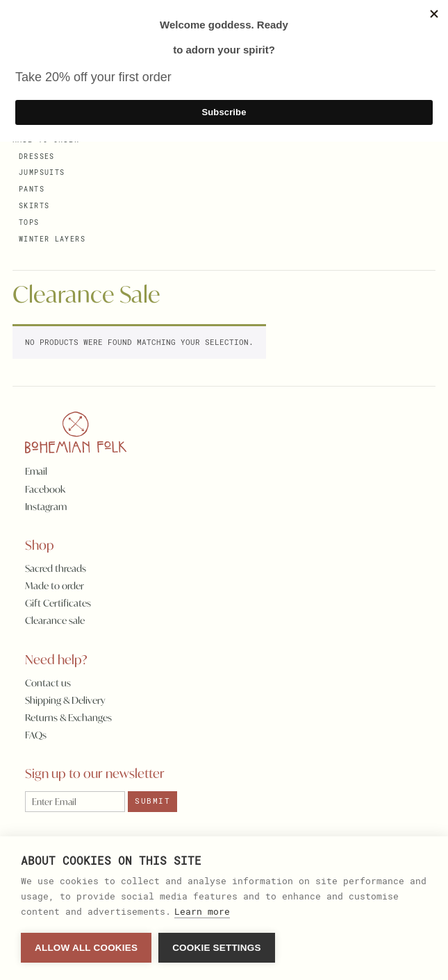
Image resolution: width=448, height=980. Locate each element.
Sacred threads (56, 568)
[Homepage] (70, 434)
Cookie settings (217, 948)
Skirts (34, 206)
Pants (32, 189)
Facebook (45, 489)
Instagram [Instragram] (46, 507)
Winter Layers (52, 239)
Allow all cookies (86, 948)
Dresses (37, 157)
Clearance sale (55, 620)
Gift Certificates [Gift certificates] (58, 603)
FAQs (36, 735)
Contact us (48, 683)
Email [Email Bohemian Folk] (36, 471)
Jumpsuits (42, 172)
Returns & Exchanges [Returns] (68, 718)
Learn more (202, 911)
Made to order (55, 586)
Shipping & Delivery (65, 700)
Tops (29, 222)
